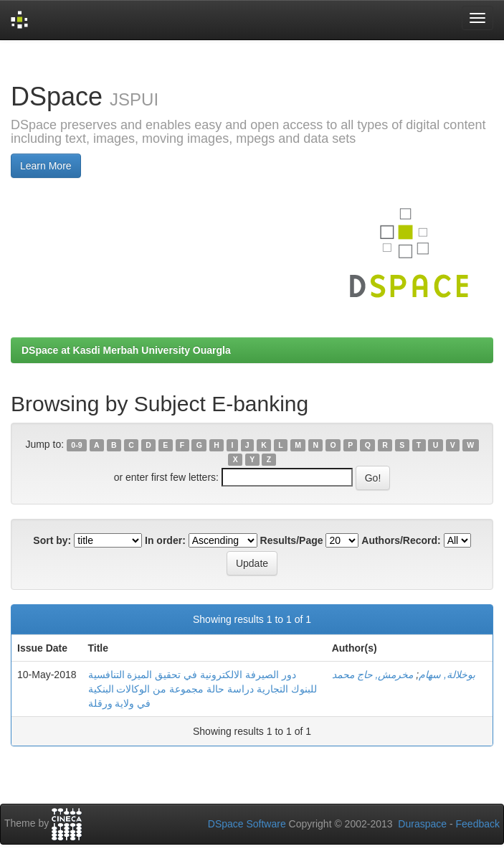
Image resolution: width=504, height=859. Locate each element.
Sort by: (52, 540)
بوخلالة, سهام (447, 675)
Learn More (46, 166)
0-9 (76, 445)
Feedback (478, 824)
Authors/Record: (401, 540)
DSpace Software (247, 824)
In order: (165, 540)
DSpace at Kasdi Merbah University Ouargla (126, 350)
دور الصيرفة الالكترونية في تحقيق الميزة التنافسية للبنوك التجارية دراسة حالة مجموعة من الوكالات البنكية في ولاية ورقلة (203, 689)
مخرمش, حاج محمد (373, 675)
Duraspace (422, 824)
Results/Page (292, 540)
